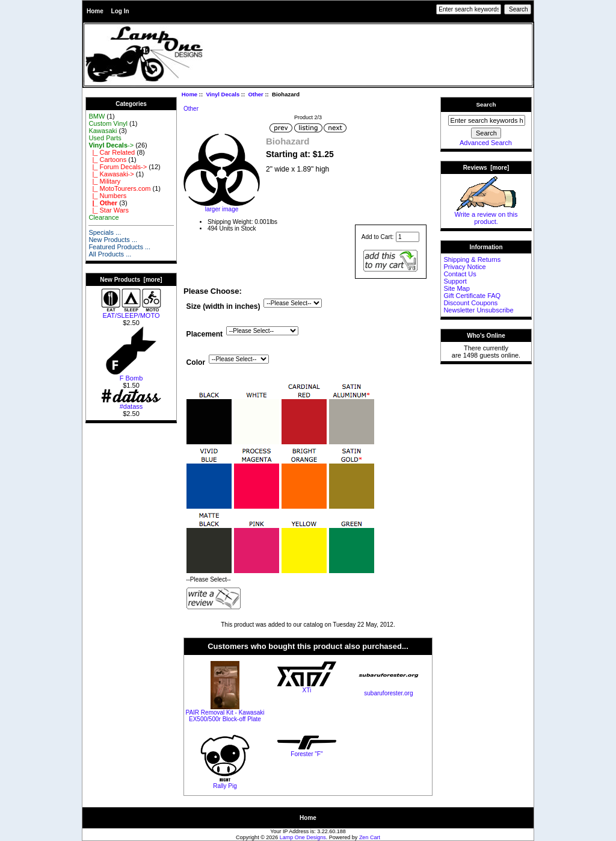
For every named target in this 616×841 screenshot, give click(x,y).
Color (196, 362)
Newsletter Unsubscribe (478, 310)
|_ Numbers (107, 196)
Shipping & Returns (472, 259)
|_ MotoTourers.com (119, 188)
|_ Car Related (112, 152)
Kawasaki (103, 131)
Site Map (456, 288)
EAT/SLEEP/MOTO (131, 312)
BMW (97, 116)
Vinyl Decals (223, 94)
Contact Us (460, 274)
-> (111, 145)
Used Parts (105, 138)
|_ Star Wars (109, 210)
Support (455, 281)
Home (95, 11)
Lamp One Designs (303, 837)
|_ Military (104, 181)
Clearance (103, 217)
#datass (131, 403)
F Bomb (131, 375)
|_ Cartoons (107, 160)
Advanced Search (486, 143)
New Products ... (113, 240)
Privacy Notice (464, 267)
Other (255, 94)
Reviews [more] (486, 168)
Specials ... (105, 232)
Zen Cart (370, 837)
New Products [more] (131, 280)
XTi (307, 690)
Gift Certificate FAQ (472, 296)
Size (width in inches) (223, 307)
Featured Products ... (119, 247)
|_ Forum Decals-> (118, 167)
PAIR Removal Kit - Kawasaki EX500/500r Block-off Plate (225, 716)
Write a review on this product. (486, 215)
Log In (120, 11)
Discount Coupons (470, 303)
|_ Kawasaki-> (111, 174)
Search (486, 104)
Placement (205, 335)
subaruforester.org (388, 693)
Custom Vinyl (108, 123)
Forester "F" (306, 754)
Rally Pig (225, 786)
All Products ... (110, 254)
